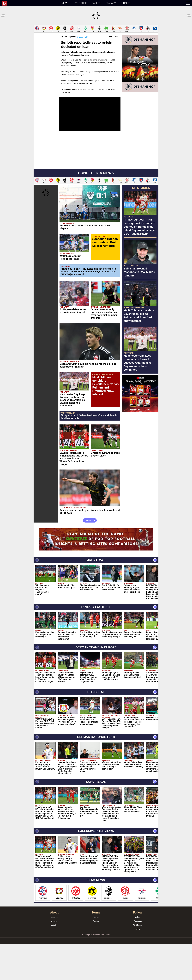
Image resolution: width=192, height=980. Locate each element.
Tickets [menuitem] (126, 3)
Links (138, 965)
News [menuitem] (65, 3)
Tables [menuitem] (96, 3)
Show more (90, 557)
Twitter (138, 953)
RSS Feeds (138, 961)
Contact (54, 957)
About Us (54, 953)
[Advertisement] (96, 42)
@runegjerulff (82, 73)
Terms (96, 953)
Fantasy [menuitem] (111, 3)
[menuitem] (30, 3)
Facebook (138, 957)
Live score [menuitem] (80, 3)
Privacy (96, 957)
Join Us (54, 961)
